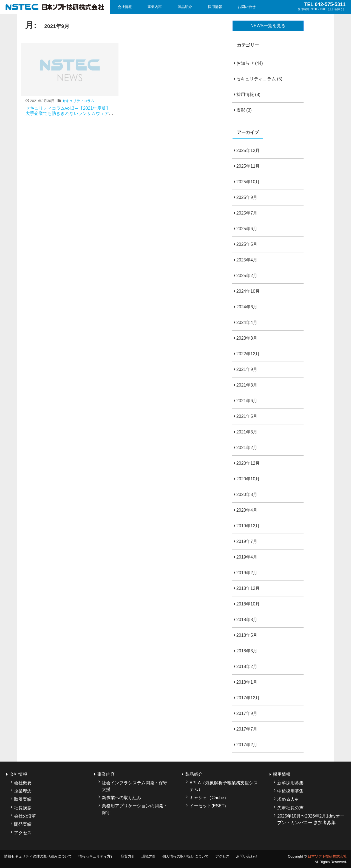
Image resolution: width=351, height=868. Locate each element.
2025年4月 (247, 260)
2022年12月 (248, 354)
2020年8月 (247, 494)
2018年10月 (248, 604)
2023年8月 (247, 338)
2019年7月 (247, 541)
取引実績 (23, 799)
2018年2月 (247, 666)
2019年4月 (247, 557)
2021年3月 (247, 432)
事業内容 (155, 7)
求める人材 (288, 799)
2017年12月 (248, 698)
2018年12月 (248, 588)
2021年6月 (247, 401)
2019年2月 (247, 573)
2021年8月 (247, 385)
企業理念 (23, 791)
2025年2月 (247, 276)
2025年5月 (247, 244)
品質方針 (128, 856)
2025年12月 (248, 150)
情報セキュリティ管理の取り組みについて (38, 856)
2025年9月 (247, 197)
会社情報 (125, 7)
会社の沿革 (25, 816)
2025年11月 (248, 166)
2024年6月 (247, 307)
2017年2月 (247, 745)
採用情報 (215, 7)
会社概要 (23, 783)
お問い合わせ (247, 856)
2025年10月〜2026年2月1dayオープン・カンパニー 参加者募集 (311, 819)
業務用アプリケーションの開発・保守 (135, 809)
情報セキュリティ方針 (96, 856)
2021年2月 (247, 448)
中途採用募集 (290, 791)
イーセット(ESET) (208, 806)
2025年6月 (247, 229)
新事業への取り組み (121, 798)
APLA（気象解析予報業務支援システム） (224, 786)
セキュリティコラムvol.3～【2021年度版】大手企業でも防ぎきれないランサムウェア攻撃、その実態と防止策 (69, 113)
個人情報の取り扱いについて (186, 856)
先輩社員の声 (290, 808)
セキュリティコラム (256, 79)
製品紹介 (185, 7)
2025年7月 (247, 213)
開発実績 (23, 824)
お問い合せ (247, 7)
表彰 (241, 110)
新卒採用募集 (290, 783)
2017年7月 (247, 729)
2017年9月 (247, 713)
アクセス (23, 833)
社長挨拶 (23, 808)
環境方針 (149, 856)
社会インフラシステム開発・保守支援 (135, 786)
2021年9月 (247, 369)
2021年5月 (247, 416)
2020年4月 (247, 510)
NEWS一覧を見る (268, 26)
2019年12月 (248, 526)
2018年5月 (247, 635)
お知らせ (245, 63)
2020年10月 (248, 479)
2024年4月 (247, 322)
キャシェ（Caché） (209, 798)
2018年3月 (247, 651)
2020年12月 (248, 463)
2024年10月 (248, 291)
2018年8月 (247, 620)
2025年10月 (248, 182)
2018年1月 (247, 682)
